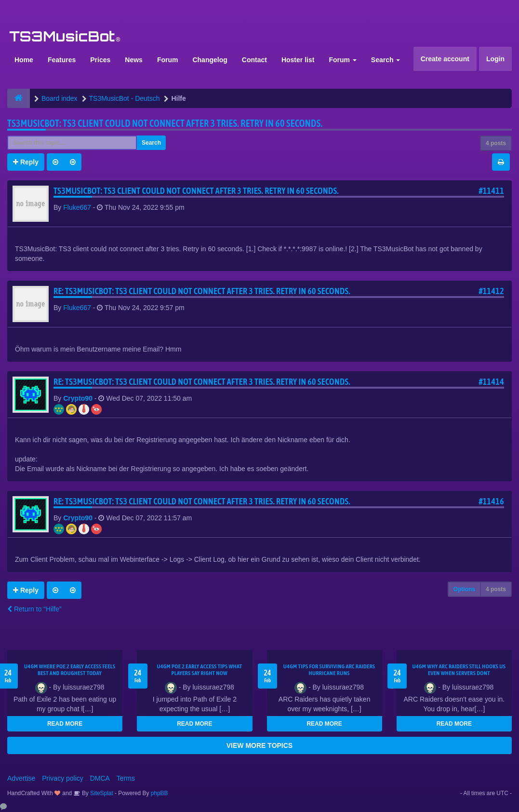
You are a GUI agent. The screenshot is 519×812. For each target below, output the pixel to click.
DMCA (100, 778)
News (134, 60)
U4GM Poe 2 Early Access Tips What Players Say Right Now (199, 670)
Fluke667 (77, 207)
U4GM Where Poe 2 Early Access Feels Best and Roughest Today (70, 670)
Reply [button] (26, 162)
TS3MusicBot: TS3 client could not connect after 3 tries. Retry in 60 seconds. (165, 123)
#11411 (491, 191)
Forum (168, 60)
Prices (100, 60)
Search (386, 60)
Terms (126, 778)
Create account (445, 59)
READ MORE (65, 724)
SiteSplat (101, 793)
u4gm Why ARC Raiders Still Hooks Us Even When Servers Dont (459, 670)
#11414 (491, 382)
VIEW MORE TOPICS (259, 745)
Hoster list (298, 60)
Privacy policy (63, 778)
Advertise (21, 778)
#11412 (491, 291)
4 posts (496, 143)
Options (464, 589)
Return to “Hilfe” (34, 609)
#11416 (491, 501)
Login (495, 59)
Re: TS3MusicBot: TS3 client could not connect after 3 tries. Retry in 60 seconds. (202, 291)
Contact (254, 60)
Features (62, 60)
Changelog (210, 60)
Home (24, 60)
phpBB (160, 793)
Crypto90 (78, 398)
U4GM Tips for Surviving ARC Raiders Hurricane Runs (329, 670)
